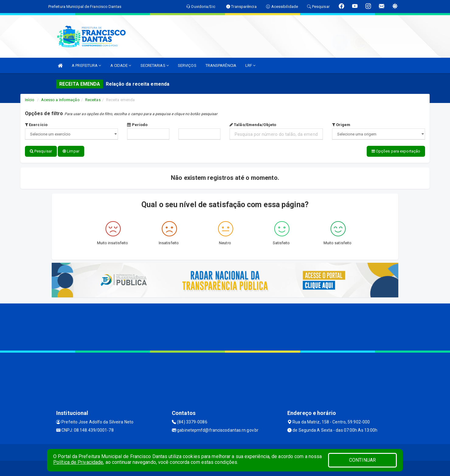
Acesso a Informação (60, 100)
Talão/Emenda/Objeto (253, 125)
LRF (251, 65)
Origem (341, 125)
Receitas (93, 100)
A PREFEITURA (86, 65)
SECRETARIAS (155, 65)
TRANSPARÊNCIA (221, 65)
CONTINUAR (362, 460)
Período (137, 125)
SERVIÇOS (187, 65)
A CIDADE (121, 65)
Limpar (71, 151)
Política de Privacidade (78, 462)
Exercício (36, 125)
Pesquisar (41, 151)
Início (30, 100)
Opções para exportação (396, 151)
